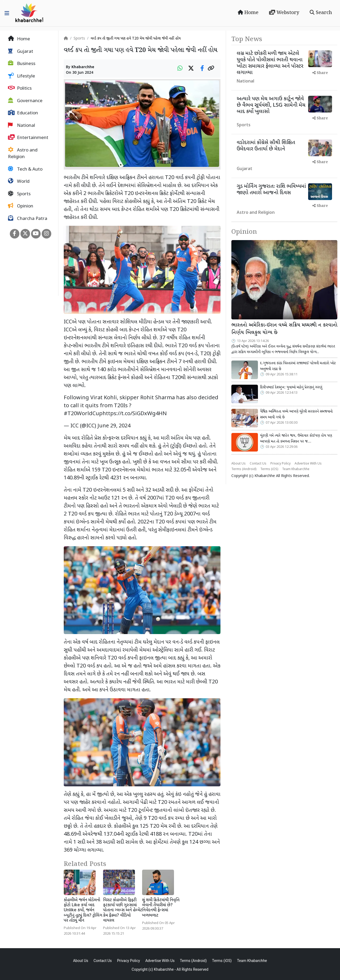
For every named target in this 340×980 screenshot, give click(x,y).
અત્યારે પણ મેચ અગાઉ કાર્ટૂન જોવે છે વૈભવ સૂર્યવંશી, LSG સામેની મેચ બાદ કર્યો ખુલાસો (271, 105)
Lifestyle (22, 76)
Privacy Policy (280, 464)
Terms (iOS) (269, 469)
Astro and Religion (23, 154)
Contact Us (258, 464)
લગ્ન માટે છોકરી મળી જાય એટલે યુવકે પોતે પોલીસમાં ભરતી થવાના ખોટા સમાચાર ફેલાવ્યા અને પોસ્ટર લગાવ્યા (270, 63)
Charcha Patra (28, 219)
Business (22, 64)
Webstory (284, 13)
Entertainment (28, 138)
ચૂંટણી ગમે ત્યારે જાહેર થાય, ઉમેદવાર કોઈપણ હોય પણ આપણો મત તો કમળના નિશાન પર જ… (296, 439)
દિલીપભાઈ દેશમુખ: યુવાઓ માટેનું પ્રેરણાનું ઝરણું (291, 387)
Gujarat (21, 51)
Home (248, 13)
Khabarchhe (83, 67)
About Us (239, 464)
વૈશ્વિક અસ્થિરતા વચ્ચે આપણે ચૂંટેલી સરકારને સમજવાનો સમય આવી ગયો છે (296, 414)
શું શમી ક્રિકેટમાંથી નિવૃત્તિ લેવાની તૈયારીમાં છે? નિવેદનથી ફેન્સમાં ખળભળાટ (161, 908)
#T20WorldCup (83, 414)
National (22, 125)
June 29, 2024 (114, 426)
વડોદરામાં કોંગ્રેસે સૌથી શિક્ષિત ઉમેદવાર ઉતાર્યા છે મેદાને (266, 146)
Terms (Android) (244, 469)
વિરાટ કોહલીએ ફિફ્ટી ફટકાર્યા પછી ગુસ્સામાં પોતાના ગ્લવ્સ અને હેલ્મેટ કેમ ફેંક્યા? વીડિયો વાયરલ (123, 910)
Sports (19, 194)
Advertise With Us (308, 464)
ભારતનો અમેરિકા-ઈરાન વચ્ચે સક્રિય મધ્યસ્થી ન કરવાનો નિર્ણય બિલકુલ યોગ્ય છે (284, 329)
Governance (25, 101)
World (19, 181)
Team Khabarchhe (296, 469)
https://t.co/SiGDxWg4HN (135, 414)
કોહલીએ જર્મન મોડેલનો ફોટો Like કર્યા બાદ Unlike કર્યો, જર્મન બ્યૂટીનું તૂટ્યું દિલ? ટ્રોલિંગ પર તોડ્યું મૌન (83, 910)
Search (321, 13)
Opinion (21, 206)
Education (23, 113)
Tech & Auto (25, 169)
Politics (20, 88)
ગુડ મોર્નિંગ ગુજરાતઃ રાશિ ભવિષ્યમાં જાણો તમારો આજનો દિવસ (271, 190)
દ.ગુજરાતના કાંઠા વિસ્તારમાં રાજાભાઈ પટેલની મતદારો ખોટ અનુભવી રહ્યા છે (298, 366)
